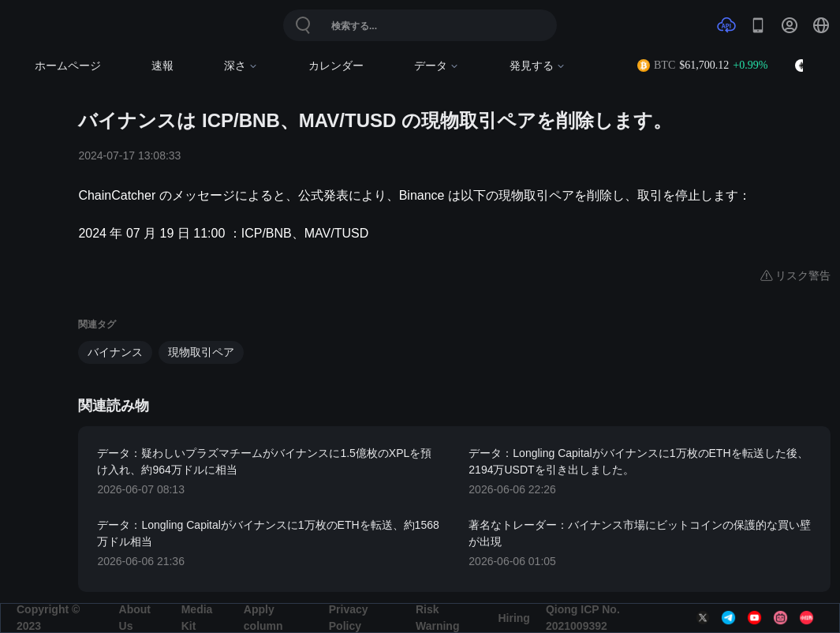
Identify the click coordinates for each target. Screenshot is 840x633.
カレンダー (336, 66)
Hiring (513, 618)
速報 (162, 66)
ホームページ (68, 66)
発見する (538, 66)
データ (437, 66)
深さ (241, 66)
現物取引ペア (201, 352)
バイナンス (115, 352)
